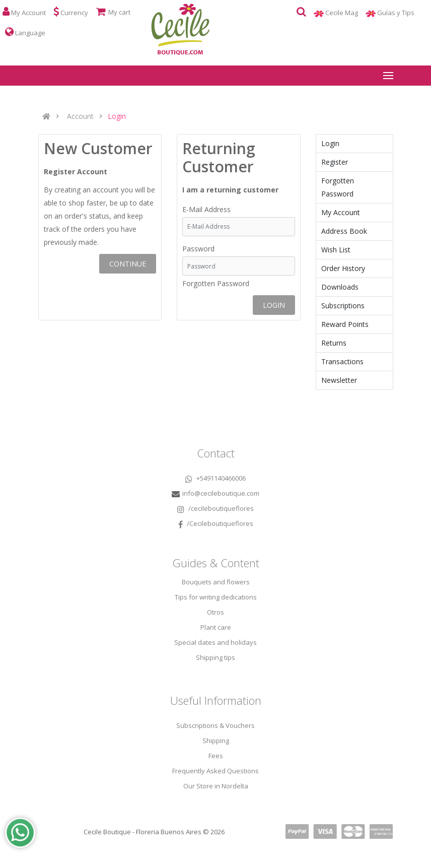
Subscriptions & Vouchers (215, 725)
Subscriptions (343, 306)
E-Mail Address (206, 209)
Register (335, 162)
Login (117, 116)
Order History (343, 268)
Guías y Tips (400, 13)
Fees (216, 756)
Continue (128, 264)
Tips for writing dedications (216, 597)
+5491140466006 (215, 478)
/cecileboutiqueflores (215, 509)
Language (25, 32)
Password (198, 249)
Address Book (344, 231)
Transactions (342, 361)
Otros (215, 612)
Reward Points (345, 324)
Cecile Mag (345, 13)
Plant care (216, 627)
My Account (341, 212)
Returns (334, 343)
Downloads (340, 287)
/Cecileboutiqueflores (216, 524)
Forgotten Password (216, 283)
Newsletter (339, 380)
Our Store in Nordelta (216, 786)
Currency (71, 12)
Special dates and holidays (215, 642)
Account (80, 116)
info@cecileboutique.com (221, 493)
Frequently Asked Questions (215, 771)
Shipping (216, 741)
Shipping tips (215, 657)
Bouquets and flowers (216, 582)
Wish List (336, 250)
